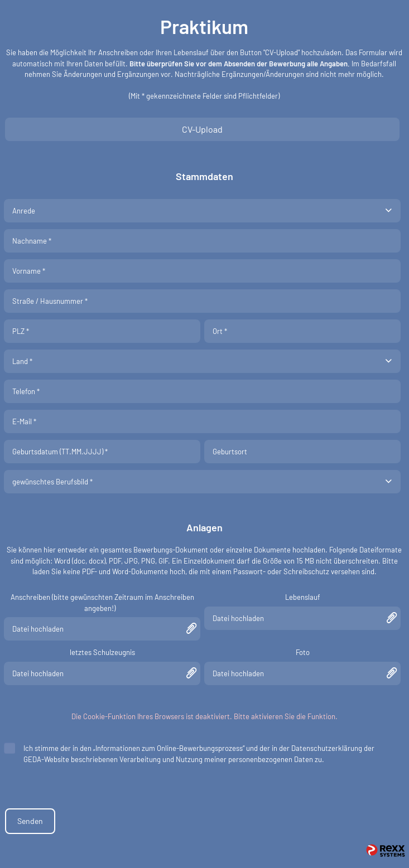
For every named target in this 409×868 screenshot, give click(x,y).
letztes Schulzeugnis (102, 652)
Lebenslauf (303, 597)
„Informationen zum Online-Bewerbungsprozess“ (169, 748)
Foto (303, 652)
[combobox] (202, 211)
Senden (30, 821)
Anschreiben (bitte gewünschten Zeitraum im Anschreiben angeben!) (102, 603)
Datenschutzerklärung (327, 748)
